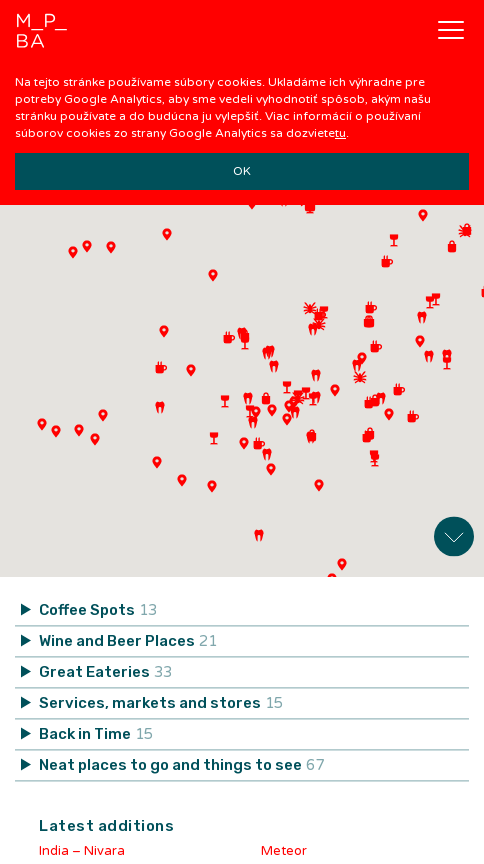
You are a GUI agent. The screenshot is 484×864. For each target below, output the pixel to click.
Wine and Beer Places (128, 635)
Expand (454, 530)
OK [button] (242, 171)
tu (340, 133)
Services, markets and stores (161, 697)
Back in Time (96, 728)
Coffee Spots (98, 604)
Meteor (284, 845)
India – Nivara (82, 845)
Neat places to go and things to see (181, 759)
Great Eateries (105, 666)
